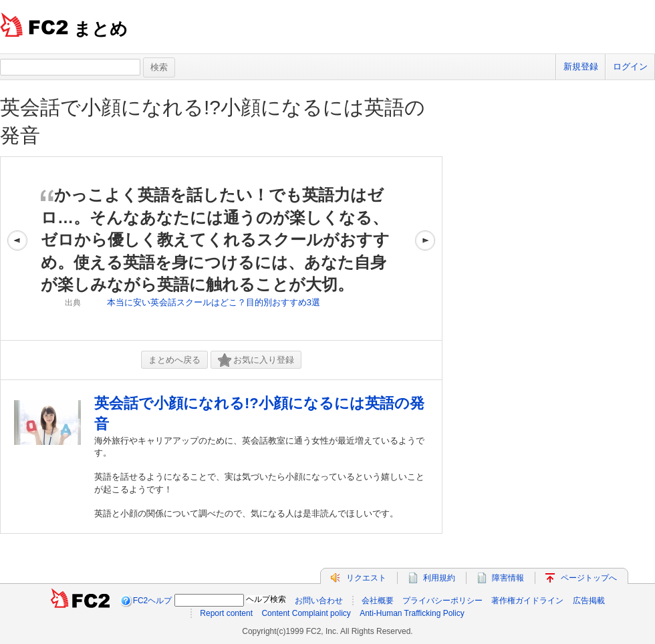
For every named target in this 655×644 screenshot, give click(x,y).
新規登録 (581, 66)
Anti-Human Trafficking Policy (412, 613)
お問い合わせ (319, 601)
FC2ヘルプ (153, 601)
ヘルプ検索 (266, 599)
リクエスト (366, 578)
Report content (226, 613)
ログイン (630, 66)
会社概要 (378, 601)
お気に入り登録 (256, 360)
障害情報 (508, 578)
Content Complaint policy (306, 613)
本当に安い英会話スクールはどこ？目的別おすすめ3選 (214, 302)
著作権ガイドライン (527, 601)
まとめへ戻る (174, 360)
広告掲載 (589, 601)
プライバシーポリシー (442, 601)
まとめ (101, 29)
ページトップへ (589, 578)
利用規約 (439, 578)
